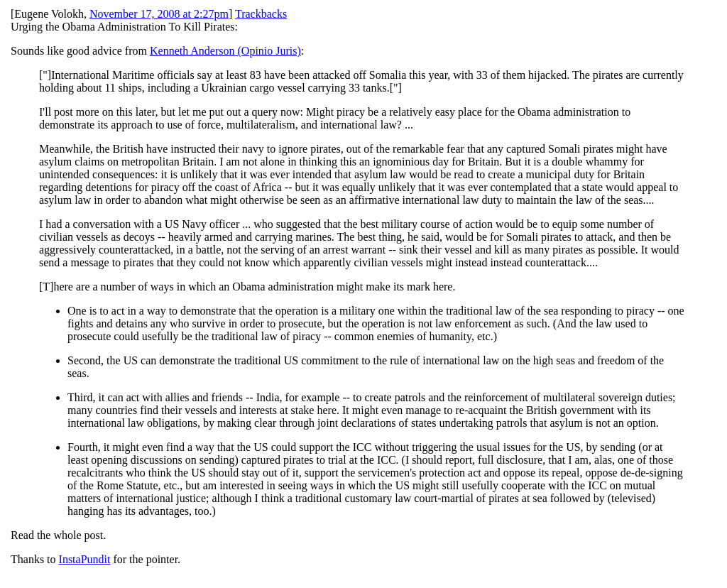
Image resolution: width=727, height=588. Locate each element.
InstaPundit (85, 559)
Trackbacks (261, 14)
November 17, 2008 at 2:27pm (159, 14)
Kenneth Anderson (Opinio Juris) (225, 51)
